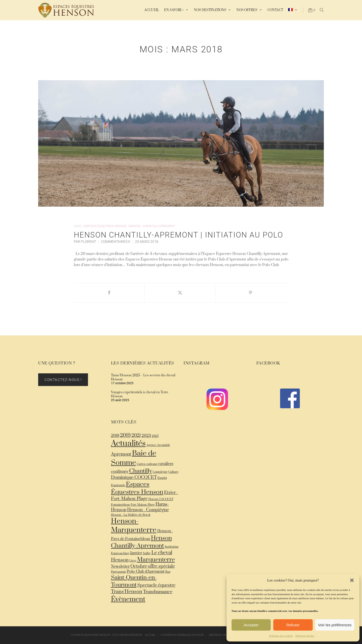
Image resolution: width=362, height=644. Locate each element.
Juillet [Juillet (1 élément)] (147, 553)
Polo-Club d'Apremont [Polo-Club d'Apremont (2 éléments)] (146, 572)
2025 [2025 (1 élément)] (155, 436)
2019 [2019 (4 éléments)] (125, 435)
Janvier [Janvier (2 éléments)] (136, 553)
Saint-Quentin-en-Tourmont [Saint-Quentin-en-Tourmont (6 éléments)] (134, 581)
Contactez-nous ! (63, 380)
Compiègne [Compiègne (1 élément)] (160, 472)
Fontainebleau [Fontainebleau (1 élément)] (120, 505)
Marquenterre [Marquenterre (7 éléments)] (156, 560)
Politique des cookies (281, 636)
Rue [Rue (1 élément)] (168, 572)
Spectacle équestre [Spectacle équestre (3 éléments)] (156, 585)
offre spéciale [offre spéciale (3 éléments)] (161, 566)
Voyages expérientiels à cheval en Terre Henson (140, 394)
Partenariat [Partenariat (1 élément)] (118, 572)
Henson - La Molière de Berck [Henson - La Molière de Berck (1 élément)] (131, 515)
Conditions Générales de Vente (182, 635)
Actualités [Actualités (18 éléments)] (128, 444)
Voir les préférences (335, 625)
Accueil (150, 635)
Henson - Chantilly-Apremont (152, 226)
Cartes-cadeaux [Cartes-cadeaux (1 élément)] (147, 464)
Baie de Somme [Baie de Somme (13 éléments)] (134, 458)
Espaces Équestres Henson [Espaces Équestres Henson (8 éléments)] (137, 488)
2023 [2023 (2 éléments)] (146, 436)
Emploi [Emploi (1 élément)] (162, 478)
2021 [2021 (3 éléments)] (136, 436)
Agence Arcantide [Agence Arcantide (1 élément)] (158, 445)
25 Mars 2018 (147, 242)
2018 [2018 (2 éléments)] (115, 436)
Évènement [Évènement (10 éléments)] (128, 599)
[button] (352, 580)
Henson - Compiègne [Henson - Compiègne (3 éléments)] (148, 510)
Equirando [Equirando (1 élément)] (118, 485)
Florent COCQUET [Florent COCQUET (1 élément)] (161, 499)
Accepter (251, 625)
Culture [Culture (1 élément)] (173, 472)
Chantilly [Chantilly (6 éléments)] (141, 471)
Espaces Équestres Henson (105, 226)
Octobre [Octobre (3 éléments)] (139, 566)
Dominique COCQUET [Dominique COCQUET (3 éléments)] (134, 478)
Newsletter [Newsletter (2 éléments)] (120, 566)
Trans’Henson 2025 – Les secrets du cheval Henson (143, 377)
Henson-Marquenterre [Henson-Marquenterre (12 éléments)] (134, 526)
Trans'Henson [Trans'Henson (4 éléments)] (127, 592)
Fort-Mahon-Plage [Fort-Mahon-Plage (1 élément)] (143, 505)
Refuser (293, 625)
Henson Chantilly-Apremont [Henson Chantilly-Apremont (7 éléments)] (141, 542)
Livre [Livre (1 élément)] (133, 561)
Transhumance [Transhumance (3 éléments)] (158, 592)
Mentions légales (305, 636)
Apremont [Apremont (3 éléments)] (121, 454)
